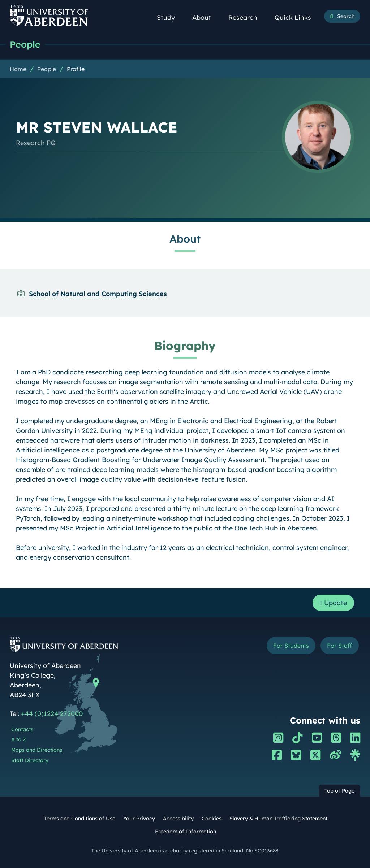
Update (333, 603)
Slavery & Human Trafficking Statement (278, 819)
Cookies (212, 819)
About (206, 18)
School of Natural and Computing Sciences (98, 294)
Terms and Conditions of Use (80, 819)
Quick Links (297, 18)
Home (18, 69)
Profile (76, 69)
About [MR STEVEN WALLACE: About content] (185, 239)
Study (170, 18)
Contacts (22, 729)
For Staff (339, 646)
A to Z (19, 739)
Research (247, 18)
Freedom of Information (186, 832)
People (25, 44)
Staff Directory (30, 760)
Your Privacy (139, 819)
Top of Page (339, 791)
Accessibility (178, 819)
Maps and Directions (37, 750)
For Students (291, 646)
